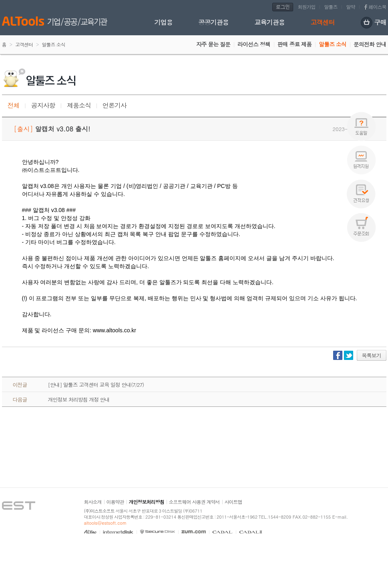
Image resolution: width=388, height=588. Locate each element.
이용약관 (115, 502)
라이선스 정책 (254, 44)
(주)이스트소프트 (99, 511)
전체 (14, 105)
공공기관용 (214, 22)
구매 (374, 23)
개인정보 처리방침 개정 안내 (79, 399)
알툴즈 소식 (333, 44)
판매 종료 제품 (295, 44)
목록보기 (372, 355)
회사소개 (93, 502)
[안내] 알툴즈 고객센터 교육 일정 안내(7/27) (96, 385)
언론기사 (115, 105)
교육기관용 (270, 22)
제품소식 (79, 105)
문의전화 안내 (370, 44)
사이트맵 (233, 502)
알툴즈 (331, 7)
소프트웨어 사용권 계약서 (194, 502)
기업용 (164, 22)
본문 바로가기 (0, 0)
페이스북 (378, 7)
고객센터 (323, 22)
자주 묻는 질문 (213, 44)
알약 (351, 7)
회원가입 (307, 7)
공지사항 (43, 105)
